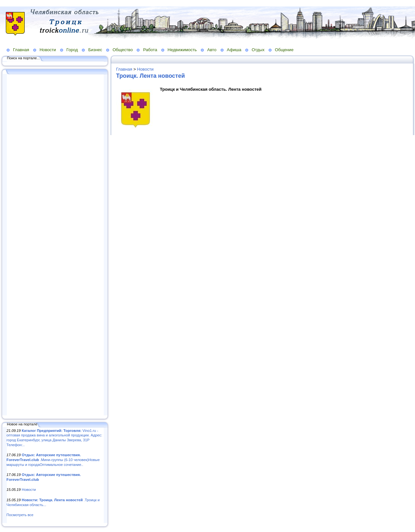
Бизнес (95, 50)
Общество (123, 50)
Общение (284, 50)
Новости (48, 50)
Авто (212, 50)
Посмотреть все (20, 515)
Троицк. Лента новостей (150, 76)
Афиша (234, 50)
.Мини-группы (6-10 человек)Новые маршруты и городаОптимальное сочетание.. (53, 460)
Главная (21, 50)
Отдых (258, 50)
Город (72, 50)
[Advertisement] (55, 245)
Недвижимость (182, 50)
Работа (150, 50)
